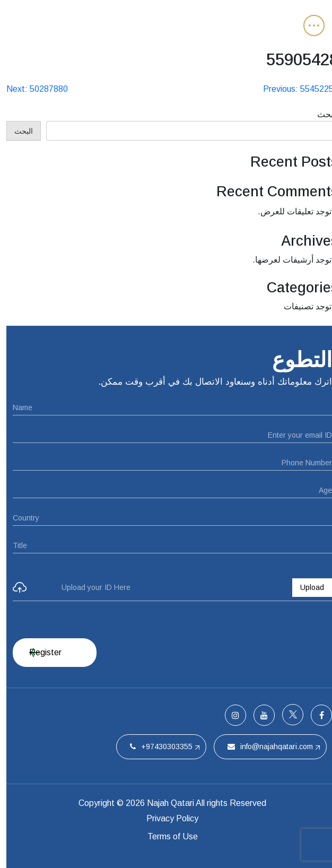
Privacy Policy (166, 818)
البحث (321, 114)
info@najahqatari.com (264, 747)
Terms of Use (166, 836)
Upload (306, 587)
